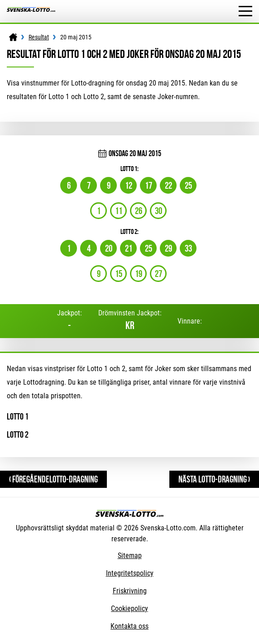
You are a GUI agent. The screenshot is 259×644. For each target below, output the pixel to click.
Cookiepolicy (129, 608)
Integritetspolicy (130, 573)
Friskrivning (130, 591)
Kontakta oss (129, 626)
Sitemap (130, 556)
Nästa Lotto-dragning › (214, 479)
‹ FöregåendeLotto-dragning (53, 479)
